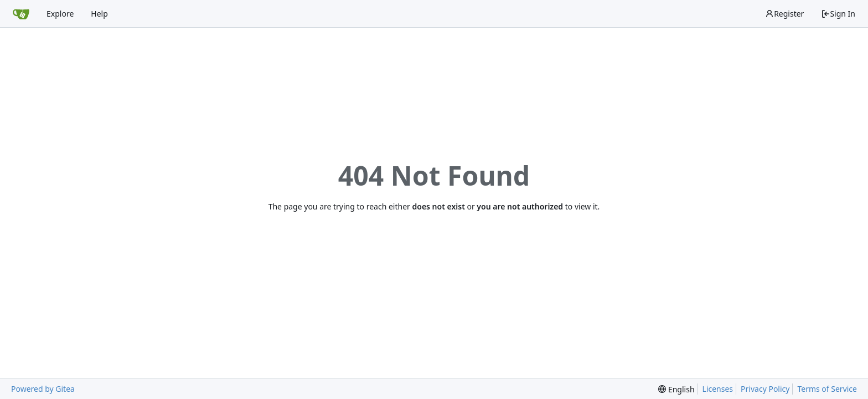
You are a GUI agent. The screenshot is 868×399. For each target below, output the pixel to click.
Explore (60, 14)
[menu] (676, 389)
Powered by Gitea (43, 389)
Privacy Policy (765, 389)
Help (99, 14)
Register (784, 14)
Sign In (838, 14)
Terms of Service (827, 389)
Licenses (718, 389)
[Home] (21, 14)
